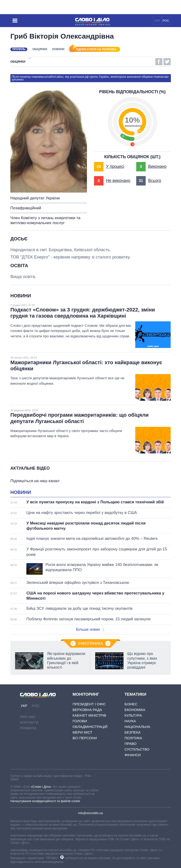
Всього (155, 181)
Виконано (157, 166)
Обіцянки (40, 49)
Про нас (28, 717)
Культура (133, 715)
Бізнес (131, 704)
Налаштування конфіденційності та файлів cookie (45, 801)
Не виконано (118, 181)
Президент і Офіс (89, 704)
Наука (130, 721)
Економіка (135, 710)
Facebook (159, 62)
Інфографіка (90, 644)
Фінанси (133, 755)
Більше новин (90, 629)
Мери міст (82, 732)
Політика (133, 738)
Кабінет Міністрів (89, 715)
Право (130, 744)
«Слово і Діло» (41, 787)
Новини (58, 49)
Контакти (29, 722)
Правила (28, 728)
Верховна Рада (87, 710)
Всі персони (85, 738)
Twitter (167, 62)
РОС (166, 21)
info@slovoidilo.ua (90, 813)
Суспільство (137, 749)
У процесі (115, 166)
